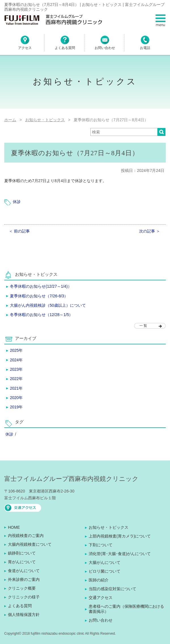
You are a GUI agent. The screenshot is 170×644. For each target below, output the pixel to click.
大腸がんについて (105, 562)
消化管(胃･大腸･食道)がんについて (120, 554)
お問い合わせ (101, 620)
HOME (14, 527)
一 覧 (143, 326)
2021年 (16, 388)
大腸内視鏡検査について (30, 544)
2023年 (16, 369)
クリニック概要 (22, 588)
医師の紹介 (99, 580)
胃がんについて (22, 562)
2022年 (16, 379)
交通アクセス (101, 598)
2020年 (16, 398)
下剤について (101, 545)
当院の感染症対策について (112, 589)
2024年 (16, 360)
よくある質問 (20, 606)
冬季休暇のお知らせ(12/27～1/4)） (41, 286)
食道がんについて (24, 571)
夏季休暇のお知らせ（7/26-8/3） (39, 296)
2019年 (16, 407)
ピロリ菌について (105, 571)
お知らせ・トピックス (109, 527)
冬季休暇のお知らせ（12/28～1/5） (42, 315)
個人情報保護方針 (24, 615)
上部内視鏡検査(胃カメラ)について (120, 536)
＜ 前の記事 (19, 231)
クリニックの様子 (24, 597)
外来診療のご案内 (24, 579)
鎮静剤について (22, 553)
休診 (17, 202)
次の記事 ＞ (150, 231)
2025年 (16, 350)
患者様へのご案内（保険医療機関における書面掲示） (126, 609)
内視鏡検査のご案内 (26, 536)
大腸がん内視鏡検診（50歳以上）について (48, 305)
